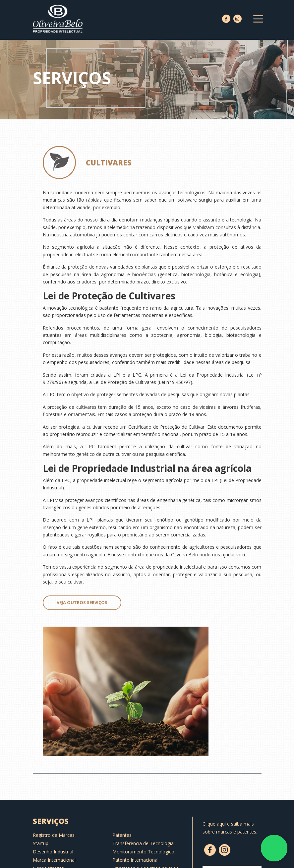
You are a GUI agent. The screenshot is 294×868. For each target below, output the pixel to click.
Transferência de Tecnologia (143, 843)
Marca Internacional (54, 860)
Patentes (122, 835)
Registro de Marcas (54, 835)
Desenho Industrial (53, 852)
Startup (41, 843)
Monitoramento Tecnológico (143, 852)
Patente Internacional (135, 860)
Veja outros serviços (82, 602)
